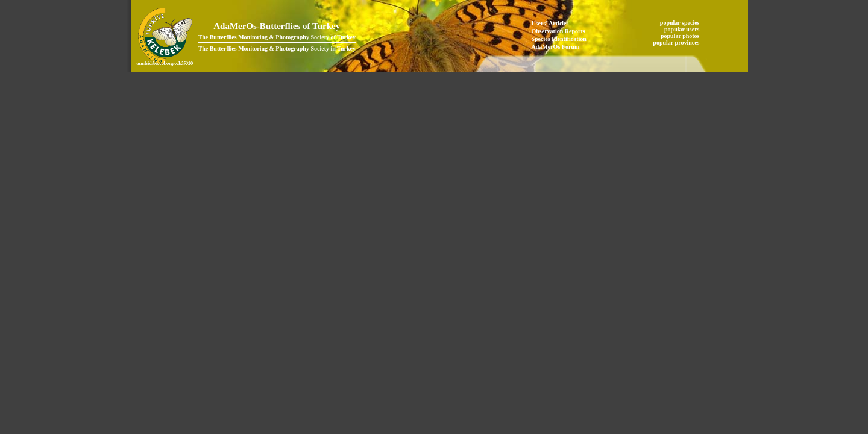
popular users (683, 29)
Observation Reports (558, 31)
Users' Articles (550, 23)
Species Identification (559, 39)
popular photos (681, 36)
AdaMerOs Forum (556, 47)
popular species (681, 23)
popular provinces (677, 42)
